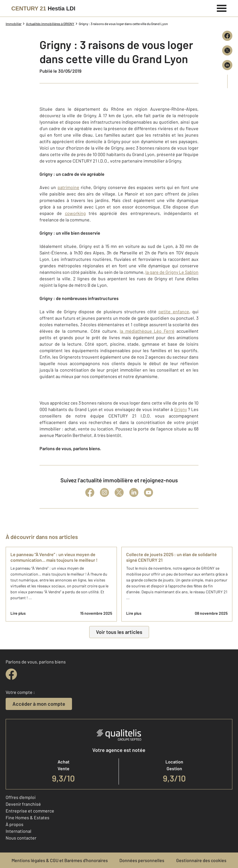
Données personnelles (142, 860)
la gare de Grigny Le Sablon (172, 272)
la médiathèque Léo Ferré (147, 331)
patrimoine (68, 187)
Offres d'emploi (21, 797)
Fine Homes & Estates (28, 817)
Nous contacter (21, 838)
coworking (75, 213)
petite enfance (174, 311)
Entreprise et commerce (30, 811)
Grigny (181, 409)
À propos (15, 824)
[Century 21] (43, 8)
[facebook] (11, 674)
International (18, 831)
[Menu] (222, 8)
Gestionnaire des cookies (201, 860)
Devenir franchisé (23, 804)
